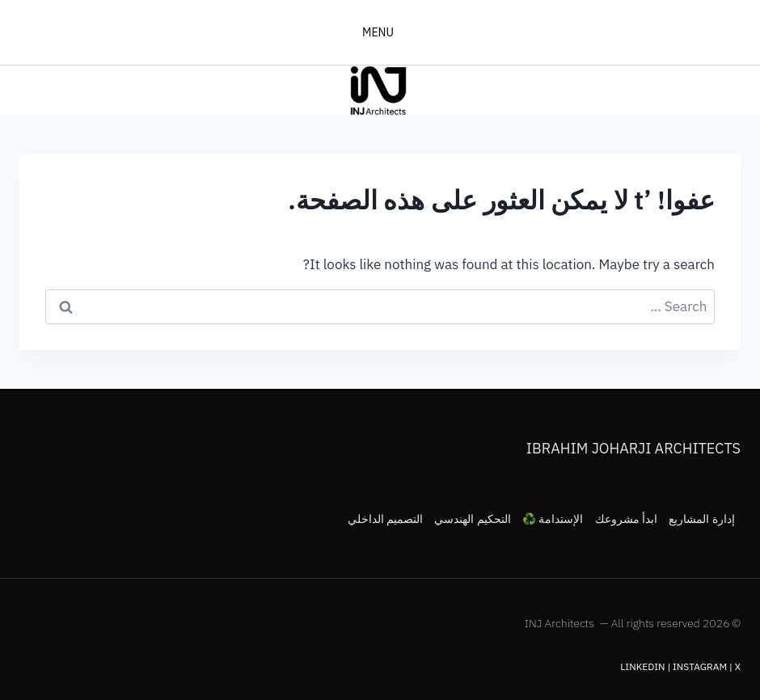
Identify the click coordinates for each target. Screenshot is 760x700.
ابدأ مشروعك (626, 519)
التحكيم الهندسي (472, 519)
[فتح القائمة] (380, 32)
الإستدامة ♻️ (553, 519)
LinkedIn (642, 666)
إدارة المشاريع (701, 519)
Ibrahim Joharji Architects (633, 448)
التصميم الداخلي (385, 519)
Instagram (700, 666)
